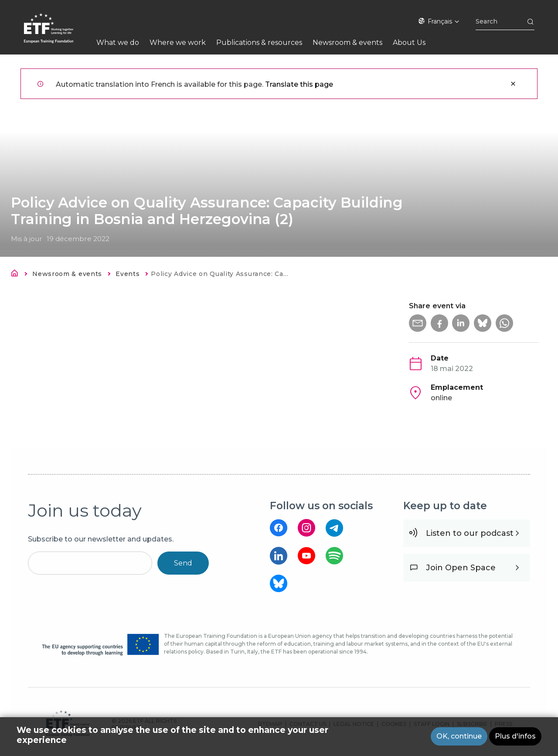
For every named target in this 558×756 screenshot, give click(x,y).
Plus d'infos (515, 737)
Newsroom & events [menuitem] (347, 43)
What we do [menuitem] (118, 43)
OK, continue (459, 737)
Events (128, 274)
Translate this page (299, 84)
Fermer (513, 84)
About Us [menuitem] (409, 43)
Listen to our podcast (470, 533)
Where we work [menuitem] (178, 43)
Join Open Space (461, 568)
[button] (418, 323)
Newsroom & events (67, 274)
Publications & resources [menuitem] (259, 43)
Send (183, 563)
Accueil (17, 275)
